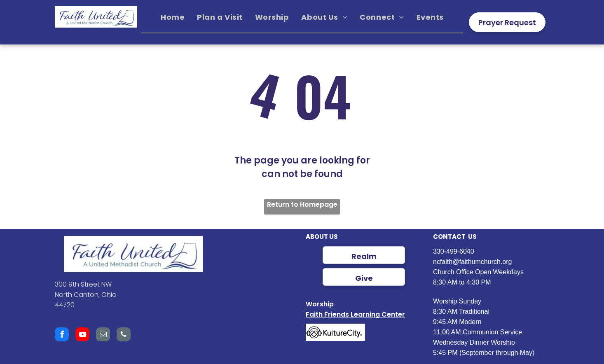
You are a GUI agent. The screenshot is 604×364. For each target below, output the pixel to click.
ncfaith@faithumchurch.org (472, 262)
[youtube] (82, 335)
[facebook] (62, 335)
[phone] (124, 335)
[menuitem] (173, 17)
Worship (320, 304)
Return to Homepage (302, 204)
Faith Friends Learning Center (355, 314)
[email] (103, 335)
